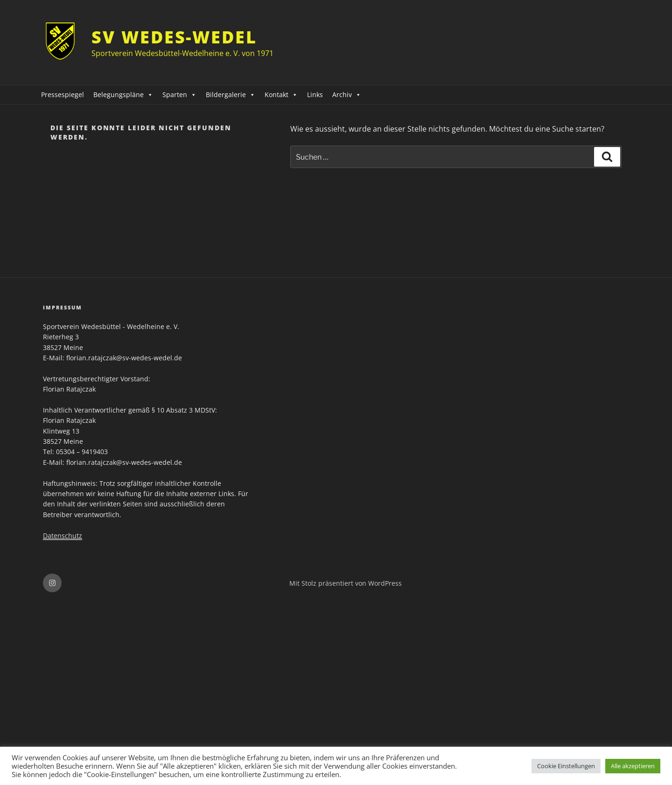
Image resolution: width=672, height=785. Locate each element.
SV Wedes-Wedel (174, 37)
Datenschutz (63, 536)
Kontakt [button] (281, 95)
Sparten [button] (179, 95)
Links (315, 95)
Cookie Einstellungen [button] (566, 766)
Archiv (347, 95)
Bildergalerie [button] (231, 95)
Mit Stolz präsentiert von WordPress (346, 583)
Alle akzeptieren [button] (633, 766)
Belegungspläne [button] (123, 95)
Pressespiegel (63, 95)
